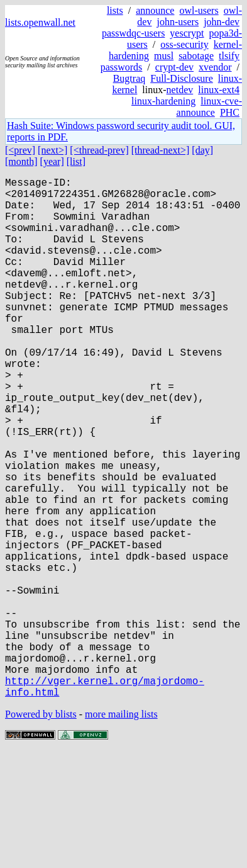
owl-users (199, 10)
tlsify (229, 56)
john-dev (222, 22)
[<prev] (20, 150)
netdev (180, 90)
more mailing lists (121, 830)
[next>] (52, 150)
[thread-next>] (161, 150)
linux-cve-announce (209, 107)
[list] (76, 161)
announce (155, 10)
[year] (52, 161)
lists (115, 10)
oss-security (184, 44)
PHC (230, 112)
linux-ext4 (219, 90)
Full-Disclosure (182, 78)
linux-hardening (163, 101)
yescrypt (187, 33)
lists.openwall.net (40, 22)
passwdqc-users (133, 33)
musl (164, 56)
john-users (178, 22)
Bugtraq (129, 78)
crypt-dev (174, 67)
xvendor (215, 67)
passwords (122, 67)
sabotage (196, 56)
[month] (21, 161)
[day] (202, 150)
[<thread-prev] (99, 150)
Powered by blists (41, 830)
